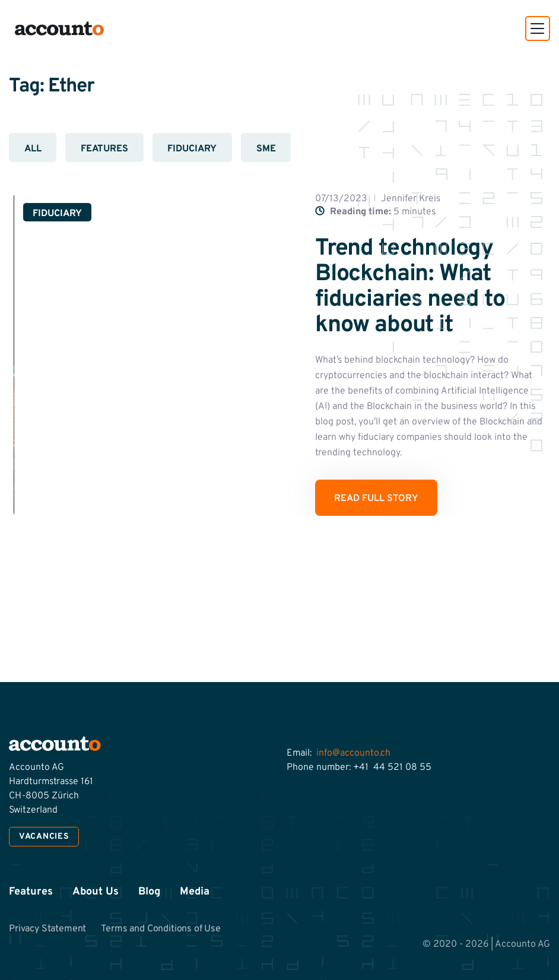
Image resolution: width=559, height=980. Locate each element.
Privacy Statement (47, 929)
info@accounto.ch (353, 753)
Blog (149, 892)
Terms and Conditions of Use (161, 929)
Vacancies (44, 837)
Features (104, 149)
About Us (96, 892)
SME (266, 149)
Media (195, 892)
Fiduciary (192, 149)
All (33, 149)
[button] (538, 28)
